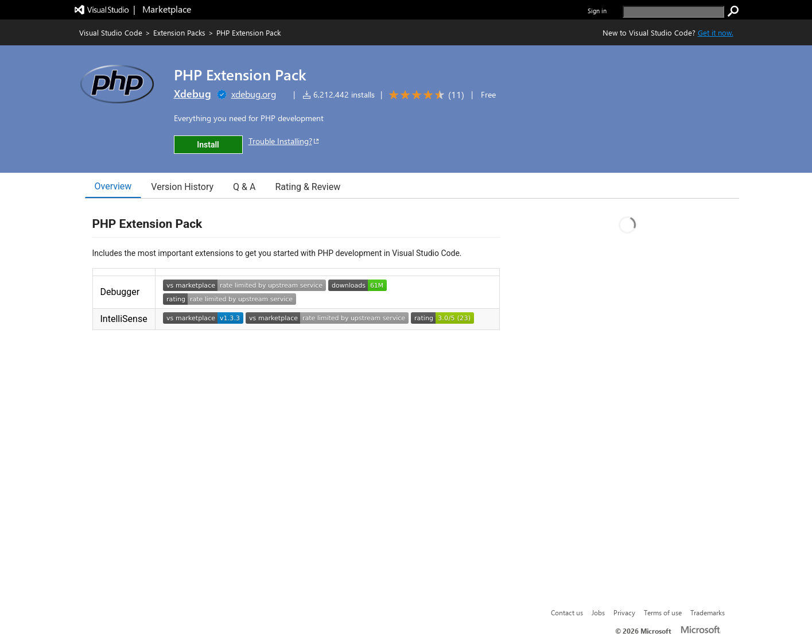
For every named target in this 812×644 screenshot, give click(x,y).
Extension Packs (179, 32)
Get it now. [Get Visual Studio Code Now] (716, 32)
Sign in (597, 11)
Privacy (624, 612)
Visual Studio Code (111, 32)
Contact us (567, 612)
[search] (673, 12)
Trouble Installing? (284, 141)
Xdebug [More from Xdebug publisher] (193, 94)
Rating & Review (308, 187)
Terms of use (663, 612)
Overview (113, 186)
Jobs (598, 612)
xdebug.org (254, 94)
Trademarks (708, 612)
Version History (182, 187)
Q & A (244, 187)
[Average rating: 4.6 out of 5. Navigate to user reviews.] (425, 95)
